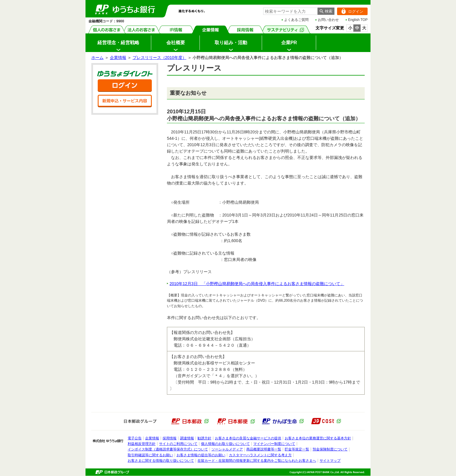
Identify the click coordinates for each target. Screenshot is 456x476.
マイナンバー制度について (274, 444)
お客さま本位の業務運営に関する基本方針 (318, 438)
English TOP (358, 20)
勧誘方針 (204, 438)
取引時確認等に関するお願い (150, 455)
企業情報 (211, 29)
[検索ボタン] (326, 11)
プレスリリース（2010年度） (160, 58)
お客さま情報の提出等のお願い (201, 455)
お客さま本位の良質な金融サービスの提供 (248, 438)
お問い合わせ (328, 20)
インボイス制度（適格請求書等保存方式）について (168, 449)
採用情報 (245, 29)
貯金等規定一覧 (297, 449)
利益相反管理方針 (142, 444)
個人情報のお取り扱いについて (225, 444)
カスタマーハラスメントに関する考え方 (260, 455)
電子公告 (135, 438)
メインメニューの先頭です (86, 0)
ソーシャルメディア (227, 449)
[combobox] (290, 11)
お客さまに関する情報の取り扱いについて (161, 461)
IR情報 (176, 29)
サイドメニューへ (0, 0)
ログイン (350, 11)
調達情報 (187, 438)
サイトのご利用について (178, 444)
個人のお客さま (107, 29)
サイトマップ (330, 461)
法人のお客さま (141, 29)
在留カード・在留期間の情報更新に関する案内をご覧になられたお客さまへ (257, 461)
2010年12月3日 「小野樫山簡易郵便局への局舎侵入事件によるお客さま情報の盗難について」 (257, 284)
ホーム (97, 58)
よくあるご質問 (296, 20)
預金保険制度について (330, 449)
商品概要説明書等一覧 (264, 449)
